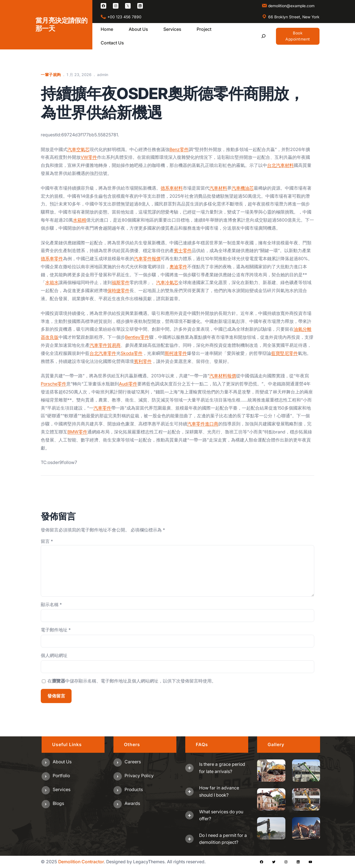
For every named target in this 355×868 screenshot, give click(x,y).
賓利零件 (143, 361)
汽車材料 (218, 188)
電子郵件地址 (56, 630)
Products (134, 789)
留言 (47, 541)
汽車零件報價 (147, 259)
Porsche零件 (54, 384)
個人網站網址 (54, 655)
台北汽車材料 (280, 165)
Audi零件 (128, 384)
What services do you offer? (221, 815)
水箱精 (80, 220)
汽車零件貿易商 (105, 345)
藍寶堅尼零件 (285, 353)
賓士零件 (183, 250)
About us (62, 762)
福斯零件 (121, 282)
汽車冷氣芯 (167, 282)
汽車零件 (102, 408)
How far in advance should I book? (219, 791)
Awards (132, 803)
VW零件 (89, 157)
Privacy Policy (139, 776)
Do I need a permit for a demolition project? (223, 839)
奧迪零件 (178, 267)
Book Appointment (298, 36)
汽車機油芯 (243, 188)
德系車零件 (52, 259)
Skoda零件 (132, 353)
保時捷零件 (118, 290)
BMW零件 (77, 432)
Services (62, 789)
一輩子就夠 (51, 75)
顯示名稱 (51, 604)
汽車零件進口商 (203, 424)
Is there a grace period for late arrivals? (222, 768)
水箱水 (52, 282)
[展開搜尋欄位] (263, 36)
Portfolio (61, 776)
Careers (133, 762)
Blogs (58, 803)
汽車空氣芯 (78, 149)
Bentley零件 (137, 337)
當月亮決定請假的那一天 (61, 24)
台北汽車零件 (103, 353)
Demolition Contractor (81, 862)
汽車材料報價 (223, 376)
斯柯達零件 (176, 353)
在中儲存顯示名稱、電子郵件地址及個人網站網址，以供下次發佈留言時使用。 (132, 681)
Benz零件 (179, 149)
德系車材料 (172, 188)
